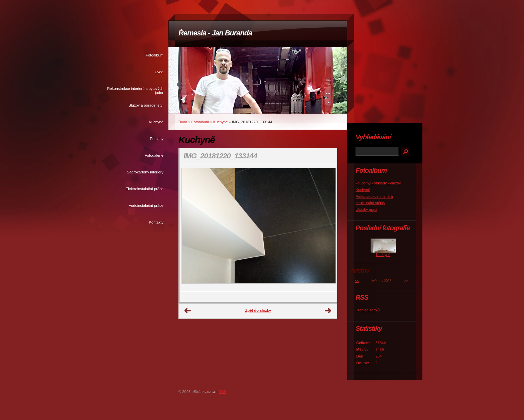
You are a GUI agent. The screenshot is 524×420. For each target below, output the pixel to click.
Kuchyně (156, 122)
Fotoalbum (155, 55)
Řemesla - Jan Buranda (215, 33)
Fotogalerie (154, 155)
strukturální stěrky (370, 203)
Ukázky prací (366, 209)
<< (357, 281)
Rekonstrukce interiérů (374, 196)
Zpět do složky (258, 310)
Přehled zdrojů (368, 310)
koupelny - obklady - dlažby (378, 183)
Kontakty (156, 222)
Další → (328, 311)
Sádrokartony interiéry (145, 172)
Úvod (159, 72)
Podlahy (157, 139)
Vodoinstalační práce (146, 205)
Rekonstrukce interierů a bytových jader (135, 91)
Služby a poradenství (146, 105)
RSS (222, 392)
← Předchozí (188, 311)
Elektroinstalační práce (145, 189)
